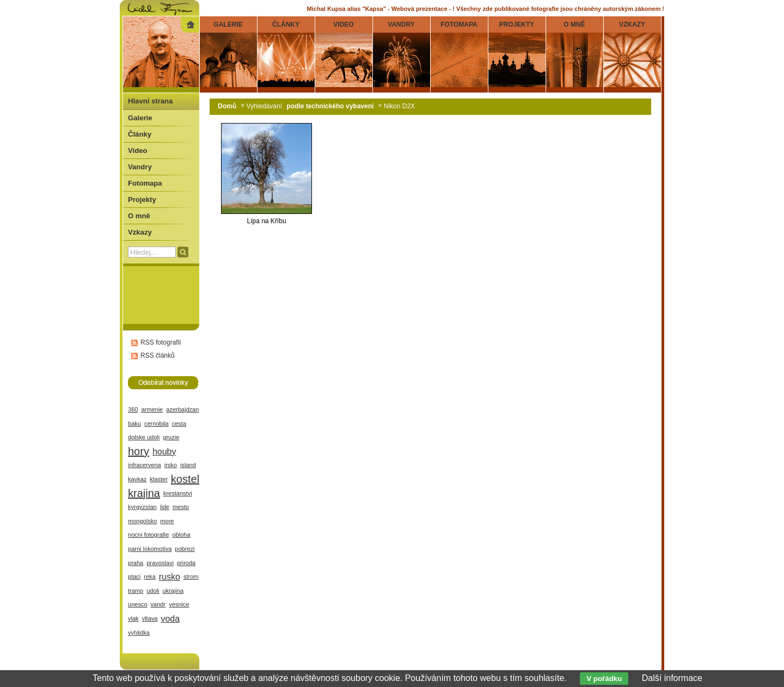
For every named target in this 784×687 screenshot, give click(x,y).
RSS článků (158, 355)
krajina (144, 493)
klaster (159, 479)
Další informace (672, 678)
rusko (170, 577)
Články (140, 134)
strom (191, 576)
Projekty (142, 200)
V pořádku (604, 679)
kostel (185, 479)
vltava (150, 618)
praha (136, 563)
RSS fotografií (161, 342)
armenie (152, 409)
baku (134, 424)
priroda (186, 563)
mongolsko (142, 521)
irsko (171, 465)
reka (149, 576)
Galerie (140, 118)
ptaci (134, 576)
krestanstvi (178, 493)
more (167, 521)
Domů (227, 106)
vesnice (179, 604)
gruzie (171, 437)
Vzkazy (140, 232)
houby (164, 452)
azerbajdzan (182, 409)
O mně (139, 216)
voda (170, 619)
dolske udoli (144, 437)
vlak (133, 618)
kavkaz (137, 479)
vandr (158, 604)
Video (137, 151)
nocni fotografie (148, 535)
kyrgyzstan (142, 507)
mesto (181, 507)
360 (133, 409)
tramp (136, 591)
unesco (138, 604)
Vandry (140, 167)
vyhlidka (139, 633)
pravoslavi (160, 563)
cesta (179, 424)
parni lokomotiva (150, 549)
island (188, 465)
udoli (153, 591)
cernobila (157, 424)
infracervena (145, 465)
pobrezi (185, 549)
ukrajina (173, 591)
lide (165, 507)
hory (139, 451)
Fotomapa (145, 183)
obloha (181, 535)
